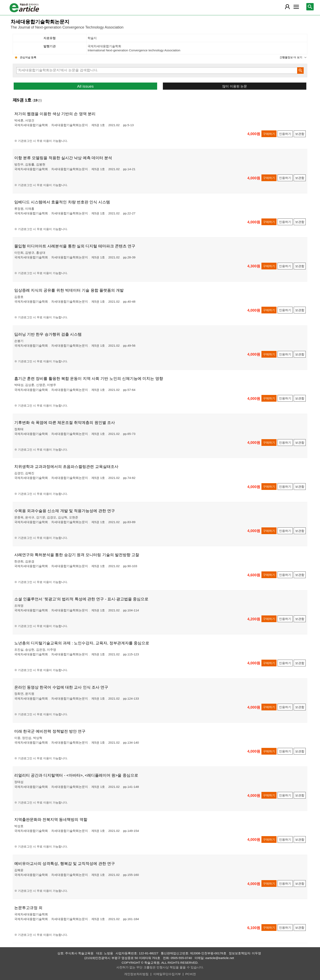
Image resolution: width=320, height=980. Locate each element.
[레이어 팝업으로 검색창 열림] (310, 7)
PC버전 (191, 974)
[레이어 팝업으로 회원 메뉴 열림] (287, 7)
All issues (85, 86)
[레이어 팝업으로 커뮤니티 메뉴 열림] (296, 7)
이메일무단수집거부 (167, 974)
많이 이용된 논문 (235, 86)
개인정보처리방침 (136, 974)
